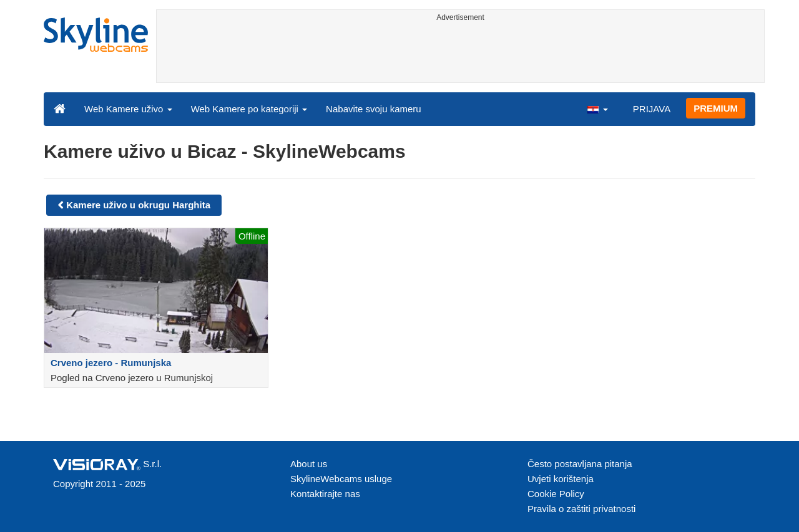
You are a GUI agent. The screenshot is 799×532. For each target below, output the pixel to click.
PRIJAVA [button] (652, 109)
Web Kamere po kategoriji (249, 109)
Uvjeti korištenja (561, 479)
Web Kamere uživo (128, 109)
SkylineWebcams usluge (341, 479)
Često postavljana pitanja (580, 464)
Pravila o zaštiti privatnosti (581, 509)
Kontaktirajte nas (325, 494)
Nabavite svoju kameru (374, 109)
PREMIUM (716, 108)
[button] (597, 109)
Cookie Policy (556, 494)
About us (309, 464)
